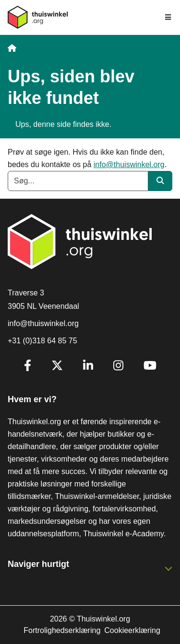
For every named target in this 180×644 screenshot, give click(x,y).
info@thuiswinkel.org (129, 164)
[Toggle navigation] (168, 17)
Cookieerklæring (132, 630)
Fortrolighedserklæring (62, 630)
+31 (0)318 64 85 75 (42, 341)
